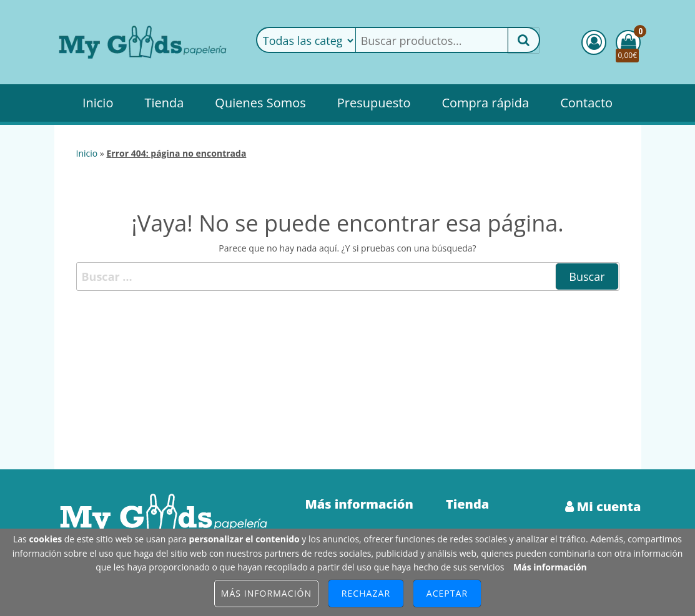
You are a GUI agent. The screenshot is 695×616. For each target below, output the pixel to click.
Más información (550, 567)
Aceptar (447, 593)
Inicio (98, 103)
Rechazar (366, 593)
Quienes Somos (260, 103)
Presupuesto (374, 103)
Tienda (164, 103)
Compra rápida (485, 103)
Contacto (586, 103)
